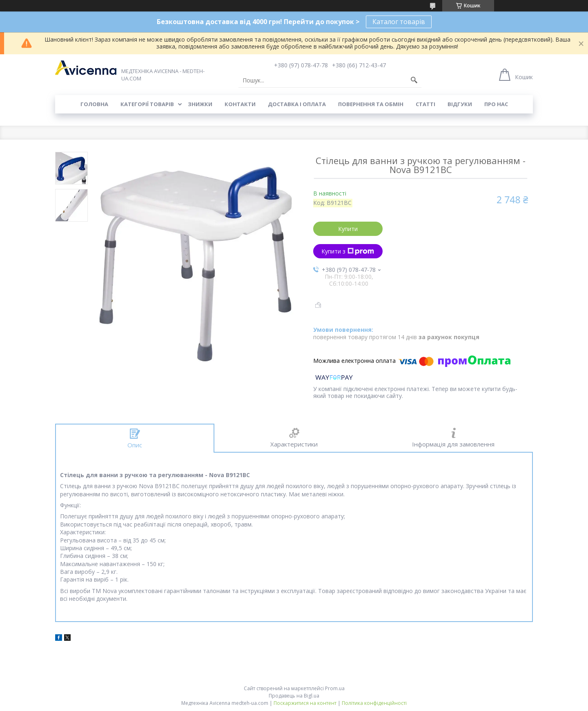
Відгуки (460, 104)
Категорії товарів (147, 104)
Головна (94, 104)
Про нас (496, 104)
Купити (348, 229)
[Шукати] (414, 80)
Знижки (200, 104)
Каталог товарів (399, 22)
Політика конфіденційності (374, 703)
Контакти (240, 104)
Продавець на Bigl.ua (294, 696)
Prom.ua (335, 688)
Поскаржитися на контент (305, 703)
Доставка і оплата (297, 104)
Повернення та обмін (371, 104)
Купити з (348, 251)
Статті (425, 104)
